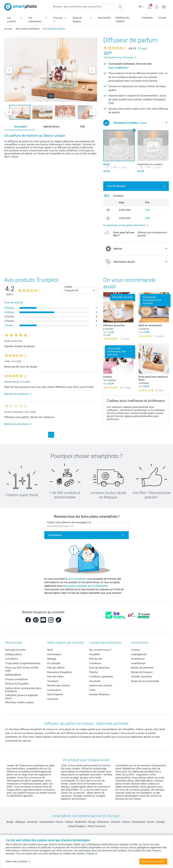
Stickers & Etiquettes (17, 684)
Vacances (53, 699)
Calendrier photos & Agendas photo (21, 697)
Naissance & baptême (59, 672)
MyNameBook (13, 675)
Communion (54, 690)
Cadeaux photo (14, 654)
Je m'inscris (55, 535)
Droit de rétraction (99, 668)
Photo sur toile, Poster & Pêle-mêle (22, 669)
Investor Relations (99, 694)
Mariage (52, 659)
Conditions (95, 663)
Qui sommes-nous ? (100, 650)
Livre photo (11, 659)
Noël (50, 650)
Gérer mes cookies (18, 861)
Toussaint (53, 681)
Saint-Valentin (55, 694)
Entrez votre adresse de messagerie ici (69, 522)
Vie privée (95, 681)
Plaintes (94, 672)
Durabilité (94, 654)
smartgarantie (139, 654)
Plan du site (96, 659)
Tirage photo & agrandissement (23, 663)
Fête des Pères (55, 677)
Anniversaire (54, 654)
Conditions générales (101, 677)
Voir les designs (116, 186)
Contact (162, 18)
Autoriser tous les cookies (153, 861)
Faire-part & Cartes (16, 650)
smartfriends (138, 663)
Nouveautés (104, 18)
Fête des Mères (56, 668)
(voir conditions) (118, 68)
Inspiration (147, 18)
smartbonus (138, 659)
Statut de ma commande (145, 681)
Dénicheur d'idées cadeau (19, 702)
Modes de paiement (142, 668)
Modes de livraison (142, 672)
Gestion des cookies (101, 686)
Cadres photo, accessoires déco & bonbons (23, 690)
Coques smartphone (17, 679)
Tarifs (92, 690)
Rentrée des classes (59, 686)
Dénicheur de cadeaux (122, 19)
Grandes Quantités (141, 677)
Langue (68, 287)
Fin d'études (54, 663)
